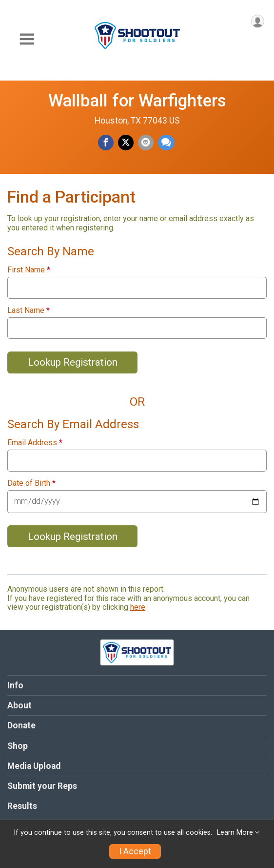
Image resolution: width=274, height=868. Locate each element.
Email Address (35, 443)
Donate (21, 725)
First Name (29, 270)
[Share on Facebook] (106, 143)
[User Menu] (258, 21)
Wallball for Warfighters (137, 101)
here (138, 607)
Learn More (235, 833)
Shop (18, 746)
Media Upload (34, 766)
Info (15, 685)
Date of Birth (31, 483)
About (20, 705)
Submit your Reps (42, 786)
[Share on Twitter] (126, 143)
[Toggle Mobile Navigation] (27, 39)
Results (22, 806)
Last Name (29, 310)
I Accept (135, 851)
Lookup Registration (73, 362)
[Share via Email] (146, 143)
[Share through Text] (166, 143)
